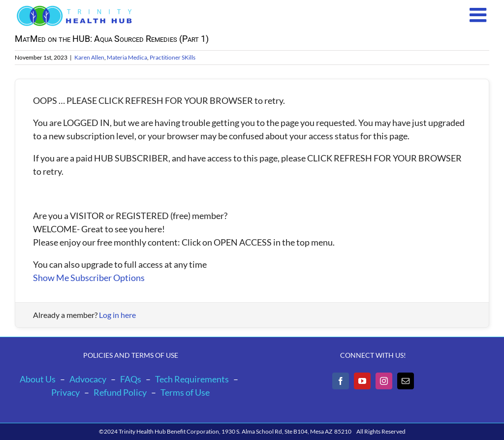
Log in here (117, 315)
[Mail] (406, 381)
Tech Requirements (192, 379)
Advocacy (88, 379)
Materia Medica (127, 57)
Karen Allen (89, 57)
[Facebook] (341, 381)
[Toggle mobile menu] (479, 15)
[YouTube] (362, 381)
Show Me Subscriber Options (89, 278)
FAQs (131, 379)
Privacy (65, 392)
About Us (38, 379)
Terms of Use (185, 392)
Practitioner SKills (173, 57)
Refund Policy (120, 392)
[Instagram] (384, 381)
